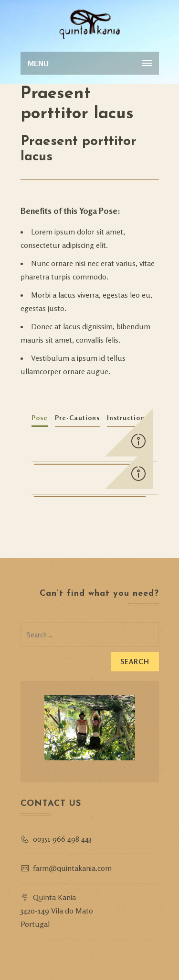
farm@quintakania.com (72, 868)
